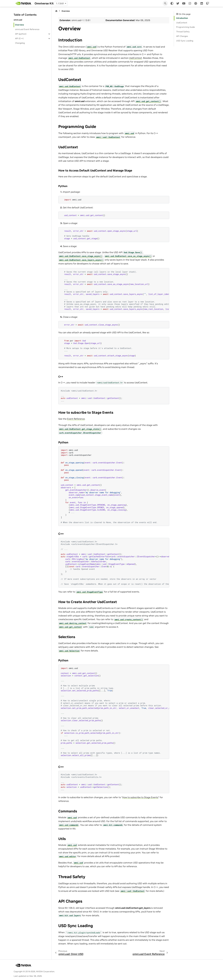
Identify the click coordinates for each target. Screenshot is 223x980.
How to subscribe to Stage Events (140, 797)
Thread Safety (183, 32)
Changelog (20, 43)
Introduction (182, 18)
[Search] (165, 3)
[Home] (56, 11)
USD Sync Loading (185, 41)
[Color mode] (172, 3)
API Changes (182, 36)
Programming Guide (186, 27)
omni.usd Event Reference (27, 29)
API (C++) (19, 38)
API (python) (21, 34)
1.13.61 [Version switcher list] (60, 3)
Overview (19, 25)
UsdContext (136, 58)
